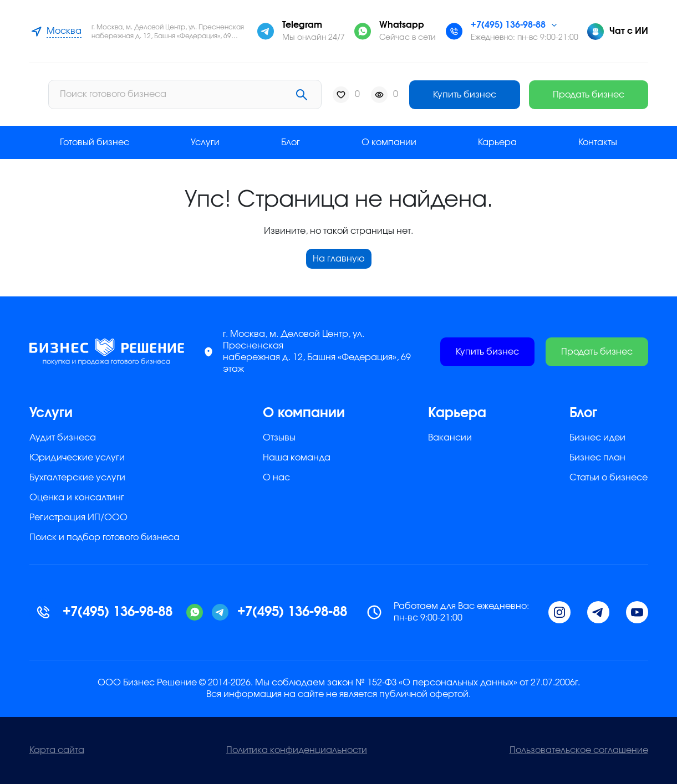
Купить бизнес (465, 95)
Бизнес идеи (597, 438)
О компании (389, 142)
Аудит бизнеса (63, 438)
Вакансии (450, 438)
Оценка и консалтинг (77, 498)
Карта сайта (57, 750)
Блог (291, 142)
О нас (276, 478)
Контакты (598, 142)
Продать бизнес (589, 95)
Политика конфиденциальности (297, 750)
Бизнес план (597, 458)
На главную (339, 259)
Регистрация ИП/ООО (78, 517)
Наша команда (297, 458)
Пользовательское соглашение (579, 750)
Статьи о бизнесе (609, 478)
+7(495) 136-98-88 (508, 25)
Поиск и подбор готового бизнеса (105, 537)
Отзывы (279, 438)
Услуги (205, 142)
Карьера (497, 142)
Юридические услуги (77, 458)
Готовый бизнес (95, 142)
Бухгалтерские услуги (77, 478)
